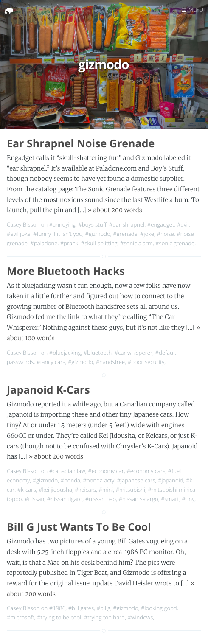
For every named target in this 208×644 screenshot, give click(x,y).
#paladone (44, 243)
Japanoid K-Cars (48, 390)
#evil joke (19, 234)
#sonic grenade (175, 243)
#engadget (161, 224)
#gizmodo (97, 234)
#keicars (85, 490)
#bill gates (81, 608)
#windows (141, 617)
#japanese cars (136, 480)
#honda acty (98, 480)
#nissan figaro (65, 499)
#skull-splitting (99, 243)
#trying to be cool (59, 617)
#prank (69, 243)
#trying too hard (104, 617)
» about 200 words (115, 210)
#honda (71, 480)
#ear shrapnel (127, 224)
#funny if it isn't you (58, 234)
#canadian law (67, 471)
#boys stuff (93, 224)
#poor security (146, 362)
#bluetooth (98, 353)
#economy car (106, 471)
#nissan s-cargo (139, 499)
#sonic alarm (136, 243)
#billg (104, 608)
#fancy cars (51, 362)
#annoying (63, 224)
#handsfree (111, 362)
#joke (147, 234)
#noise (165, 234)
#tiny (188, 499)
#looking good (159, 608)
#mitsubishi (131, 490)
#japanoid (171, 480)
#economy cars (146, 471)
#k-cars (27, 490)
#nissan (34, 499)
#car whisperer (134, 353)
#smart (170, 499)
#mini (106, 490)
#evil (183, 224)
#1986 (58, 608)
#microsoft (21, 617)
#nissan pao (101, 499)
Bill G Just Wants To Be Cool (79, 527)
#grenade (125, 234)
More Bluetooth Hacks (66, 271)
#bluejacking (65, 353)
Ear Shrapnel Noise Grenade (81, 143)
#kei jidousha (55, 490)
